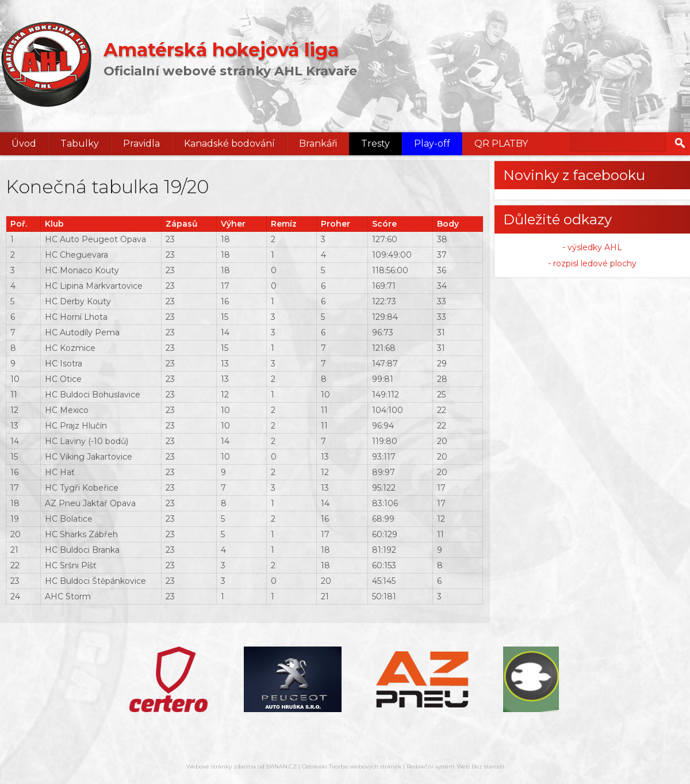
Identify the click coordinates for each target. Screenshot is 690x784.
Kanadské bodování (229, 144)
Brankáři (318, 144)
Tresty (375, 144)
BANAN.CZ (281, 766)
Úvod (24, 144)
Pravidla (141, 144)
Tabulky (80, 144)
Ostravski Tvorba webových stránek (352, 766)
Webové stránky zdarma (221, 766)
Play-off (432, 144)
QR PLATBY (501, 144)
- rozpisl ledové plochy (592, 263)
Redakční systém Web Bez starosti (455, 766)
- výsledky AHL (592, 247)
